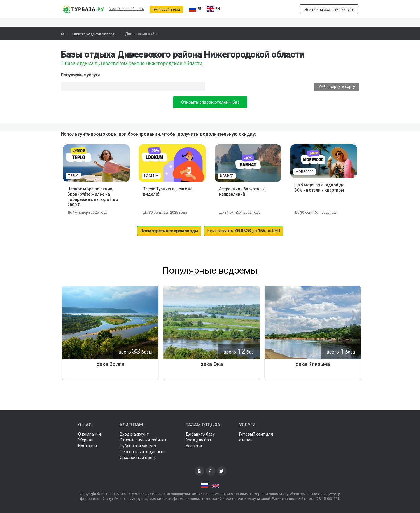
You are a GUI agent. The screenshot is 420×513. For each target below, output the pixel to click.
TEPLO (73, 176)
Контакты (87, 446)
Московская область (126, 9)
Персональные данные (142, 452)
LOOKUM (151, 176)
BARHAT (227, 176)
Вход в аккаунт (134, 434)
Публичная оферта (138, 446)
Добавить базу (200, 434)
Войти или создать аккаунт (329, 9)
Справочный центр (138, 458)
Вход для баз (198, 440)
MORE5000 (304, 172)
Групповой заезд (166, 9)
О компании (90, 434)
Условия (194, 446)
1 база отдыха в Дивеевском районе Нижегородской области (131, 64)
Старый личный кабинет (143, 440)
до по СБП (244, 231)
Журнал (86, 440)
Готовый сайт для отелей (256, 437)
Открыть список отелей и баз (210, 102)
